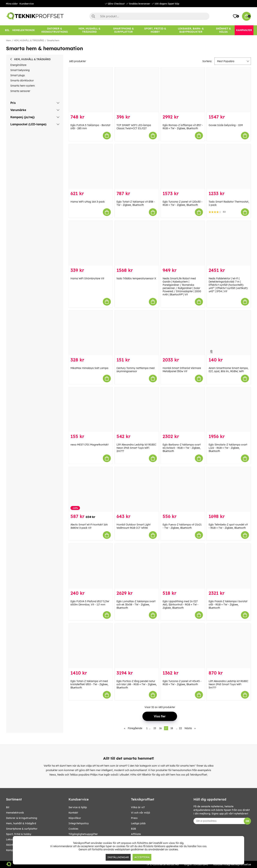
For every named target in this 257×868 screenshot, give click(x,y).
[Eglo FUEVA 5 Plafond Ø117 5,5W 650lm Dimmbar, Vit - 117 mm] (91, 566)
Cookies (73, 829)
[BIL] (7, 30)
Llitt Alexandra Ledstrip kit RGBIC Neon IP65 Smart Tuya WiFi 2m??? (136, 448)
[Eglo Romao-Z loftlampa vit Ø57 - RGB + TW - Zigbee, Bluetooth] (183, 90)
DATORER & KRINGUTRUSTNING (22, 818)
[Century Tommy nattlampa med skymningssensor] (137, 333)
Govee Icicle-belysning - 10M (226, 125)
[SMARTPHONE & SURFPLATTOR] (124, 30)
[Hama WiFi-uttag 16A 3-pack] (91, 167)
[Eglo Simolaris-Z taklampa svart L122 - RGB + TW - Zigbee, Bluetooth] (229, 410)
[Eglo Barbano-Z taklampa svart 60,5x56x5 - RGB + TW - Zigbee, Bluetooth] (183, 410)
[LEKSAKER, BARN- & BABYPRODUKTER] (191, 30)
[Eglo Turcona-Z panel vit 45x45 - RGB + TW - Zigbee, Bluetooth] (183, 646)
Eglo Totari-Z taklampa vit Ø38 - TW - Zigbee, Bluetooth (136, 203)
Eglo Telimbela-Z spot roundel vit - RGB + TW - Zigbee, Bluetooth (228, 526)
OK (247, 821)
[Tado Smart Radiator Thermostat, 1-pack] (229, 167)
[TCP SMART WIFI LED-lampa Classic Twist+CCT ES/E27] (137, 90)
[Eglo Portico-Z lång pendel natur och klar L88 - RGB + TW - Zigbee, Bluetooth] (137, 646)
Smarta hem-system (23, 86)
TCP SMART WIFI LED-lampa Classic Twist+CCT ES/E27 (134, 127)
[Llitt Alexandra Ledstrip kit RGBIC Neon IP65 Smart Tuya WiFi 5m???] (229, 646)
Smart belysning (20, 70)
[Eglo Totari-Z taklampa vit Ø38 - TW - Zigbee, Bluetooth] (137, 167)
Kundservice (27, 4)
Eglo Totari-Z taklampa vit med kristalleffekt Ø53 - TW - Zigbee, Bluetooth (89, 684)
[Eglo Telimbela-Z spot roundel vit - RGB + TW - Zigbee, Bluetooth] (229, 489)
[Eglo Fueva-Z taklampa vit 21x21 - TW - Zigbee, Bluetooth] (183, 489)
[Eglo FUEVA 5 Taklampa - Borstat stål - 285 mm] (91, 90)
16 (160, 728)
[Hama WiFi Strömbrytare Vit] (91, 243)
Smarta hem (53, 40)
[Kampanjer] (244, 30)
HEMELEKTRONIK (15, 813)
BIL (8, 807)
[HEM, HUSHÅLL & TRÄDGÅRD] (89, 30)
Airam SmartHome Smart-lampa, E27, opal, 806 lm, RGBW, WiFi (229, 370)
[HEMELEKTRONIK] (24, 30)
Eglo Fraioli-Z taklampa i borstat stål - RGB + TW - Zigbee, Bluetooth (228, 605)
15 (155, 728)
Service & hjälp (78, 807)
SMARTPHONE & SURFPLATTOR (22, 829)
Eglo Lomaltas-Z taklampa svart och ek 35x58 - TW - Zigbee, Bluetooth (136, 605)
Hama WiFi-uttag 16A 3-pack (88, 202)
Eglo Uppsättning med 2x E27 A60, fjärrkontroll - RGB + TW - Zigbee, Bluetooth (181, 605)
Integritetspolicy (79, 823)
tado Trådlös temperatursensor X (136, 278)
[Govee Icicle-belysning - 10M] (229, 90)
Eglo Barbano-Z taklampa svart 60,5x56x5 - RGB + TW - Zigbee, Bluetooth (182, 448)
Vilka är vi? (138, 807)
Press (134, 818)
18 (172, 728)
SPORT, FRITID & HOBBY (19, 834)
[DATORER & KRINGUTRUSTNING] (55, 30)
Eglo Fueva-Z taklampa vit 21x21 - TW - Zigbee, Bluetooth (182, 526)
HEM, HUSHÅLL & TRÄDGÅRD (29, 40)
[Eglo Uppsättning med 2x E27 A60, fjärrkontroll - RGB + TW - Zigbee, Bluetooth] (183, 566)
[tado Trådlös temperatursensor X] (137, 243)
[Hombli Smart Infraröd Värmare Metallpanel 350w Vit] (183, 333)
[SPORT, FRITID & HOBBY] (155, 30)
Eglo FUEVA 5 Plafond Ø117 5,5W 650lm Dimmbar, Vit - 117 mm (90, 603)
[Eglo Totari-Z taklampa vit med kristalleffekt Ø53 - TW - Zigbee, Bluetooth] (91, 646)
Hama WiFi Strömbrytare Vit (87, 278)
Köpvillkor (75, 818)
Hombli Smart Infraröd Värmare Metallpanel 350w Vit (182, 370)
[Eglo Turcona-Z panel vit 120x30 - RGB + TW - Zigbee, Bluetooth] (183, 167)
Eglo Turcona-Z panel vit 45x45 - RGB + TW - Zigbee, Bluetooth (182, 683)
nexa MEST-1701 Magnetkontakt (90, 445)
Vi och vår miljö (141, 813)
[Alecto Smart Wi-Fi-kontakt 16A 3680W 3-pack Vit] (91, 489)
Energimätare (18, 65)
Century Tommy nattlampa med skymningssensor (136, 370)
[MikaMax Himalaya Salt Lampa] (91, 333)
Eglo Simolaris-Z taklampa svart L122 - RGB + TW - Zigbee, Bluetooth (228, 448)
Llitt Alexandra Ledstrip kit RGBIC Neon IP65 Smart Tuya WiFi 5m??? (228, 684)
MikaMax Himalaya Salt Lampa (89, 368)
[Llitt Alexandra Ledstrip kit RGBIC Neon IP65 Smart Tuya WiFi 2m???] (137, 410)
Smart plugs (18, 75)
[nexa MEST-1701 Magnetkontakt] (91, 410)
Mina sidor (12, 4)
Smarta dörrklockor (22, 80)
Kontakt (73, 813)
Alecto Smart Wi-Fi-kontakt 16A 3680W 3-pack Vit (89, 526)
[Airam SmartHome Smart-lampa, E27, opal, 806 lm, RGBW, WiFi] (229, 333)
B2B (133, 829)
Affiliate (136, 834)
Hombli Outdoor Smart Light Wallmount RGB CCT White (133, 526)
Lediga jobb (138, 823)
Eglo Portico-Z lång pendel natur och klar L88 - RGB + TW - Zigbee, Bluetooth (137, 684)
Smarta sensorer (20, 91)
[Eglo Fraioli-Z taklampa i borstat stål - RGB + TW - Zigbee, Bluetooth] (229, 566)
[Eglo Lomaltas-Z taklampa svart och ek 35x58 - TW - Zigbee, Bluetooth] (137, 566)
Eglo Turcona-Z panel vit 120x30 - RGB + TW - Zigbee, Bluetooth (182, 203)
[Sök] (149, 16)
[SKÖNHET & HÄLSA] (223, 30)
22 (180, 728)
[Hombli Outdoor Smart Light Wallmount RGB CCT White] (137, 489)
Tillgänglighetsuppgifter (83, 834)
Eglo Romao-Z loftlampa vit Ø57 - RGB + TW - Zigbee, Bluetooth (183, 127)
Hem (8, 40)
